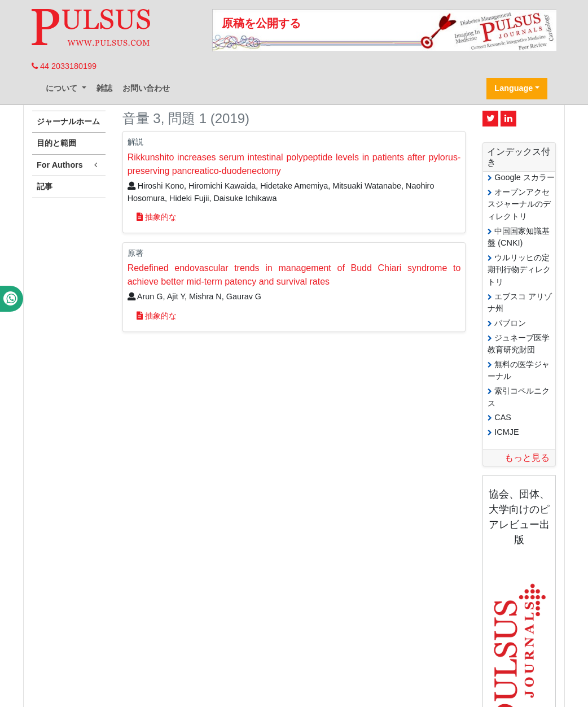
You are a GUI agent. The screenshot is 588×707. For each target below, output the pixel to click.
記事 (45, 186)
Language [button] (514, 88)
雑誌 (104, 88)
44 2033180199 (64, 66)
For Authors (69, 165)
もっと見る (527, 458)
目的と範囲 (56, 143)
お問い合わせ (146, 88)
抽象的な (157, 217)
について (63, 88)
